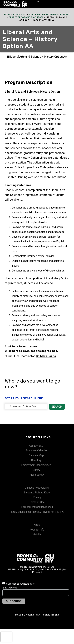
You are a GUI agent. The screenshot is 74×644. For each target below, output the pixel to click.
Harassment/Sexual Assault (37, 507)
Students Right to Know (37, 493)
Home (7, 14)
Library (36, 470)
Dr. (46, 356)
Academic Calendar (36, 450)
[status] (26, 406)
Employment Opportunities (36, 465)
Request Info (37, 530)
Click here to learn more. (21, 347)
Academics (20, 14)
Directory (36, 460)
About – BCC (36, 446)
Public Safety (36, 475)
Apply (37, 525)
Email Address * (10, 588)
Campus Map (36, 455)
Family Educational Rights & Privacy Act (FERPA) (37, 512)
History (65, 14)
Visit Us (37, 534)
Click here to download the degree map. (31, 351)
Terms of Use (37, 502)
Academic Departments (43, 14)
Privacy (37, 497)
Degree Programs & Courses (26, 17)
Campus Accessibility (37, 488)
